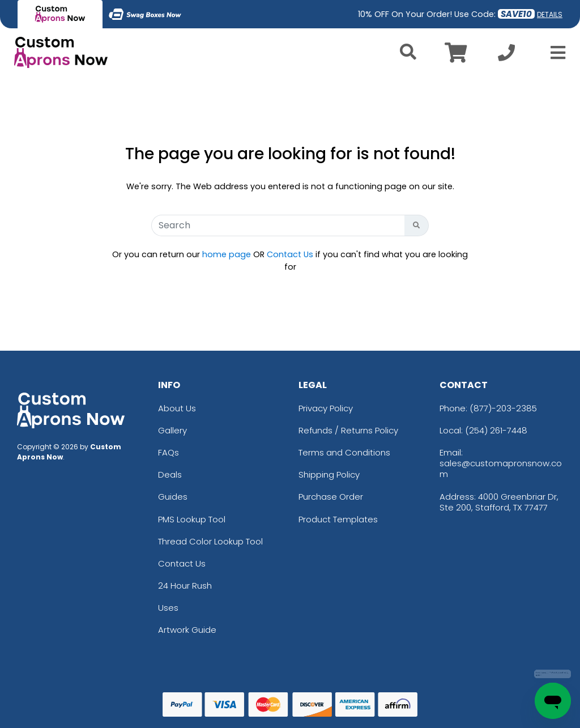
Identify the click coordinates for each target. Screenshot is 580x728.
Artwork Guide (187, 630)
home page (227, 254)
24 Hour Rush (185, 586)
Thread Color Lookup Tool (210, 541)
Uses (168, 608)
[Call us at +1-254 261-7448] (506, 56)
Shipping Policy (329, 474)
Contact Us (290, 254)
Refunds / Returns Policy (348, 430)
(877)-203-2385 (503, 408)
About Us (177, 408)
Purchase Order (331, 497)
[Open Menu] (555, 53)
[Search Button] (417, 225)
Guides (173, 497)
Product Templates (338, 519)
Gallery (172, 430)
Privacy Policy (326, 408)
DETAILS (550, 14)
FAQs (169, 452)
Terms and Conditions (344, 452)
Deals (170, 474)
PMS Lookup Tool (192, 519)
